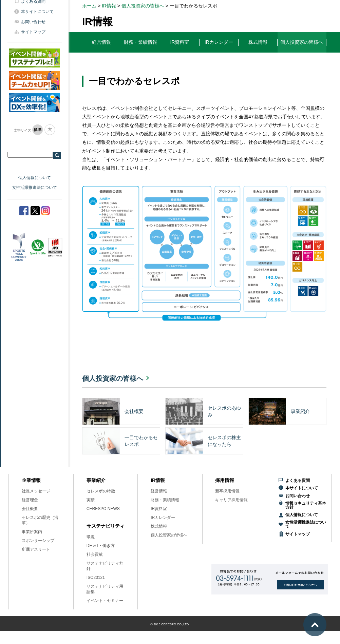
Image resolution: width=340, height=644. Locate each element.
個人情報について (35, 178)
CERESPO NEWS (103, 509)
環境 (91, 537)
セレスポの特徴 (101, 491)
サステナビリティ (106, 526)
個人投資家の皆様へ (143, 6)
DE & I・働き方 (101, 546)
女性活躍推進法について (35, 188)
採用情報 (225, 480)
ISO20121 (96, 578)
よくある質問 (298, 481)
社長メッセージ (36, 491)
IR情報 (109, 6)
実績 (91, 500)
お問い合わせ (33, 22)
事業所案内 (32, 532)
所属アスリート (36, 549)
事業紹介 (96, 480)
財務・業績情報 (165, 500)
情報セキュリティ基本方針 (306, 505)
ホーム (89, 6)
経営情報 (159, 491)
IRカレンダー (163, 518)
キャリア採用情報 (231, 500)
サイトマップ (33, 32)
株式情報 (159, 526)
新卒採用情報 (227, 491)
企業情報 (31, 480)
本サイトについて (37, 12)
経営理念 (30, 500)
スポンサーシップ (38, 541)
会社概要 (30, 509)
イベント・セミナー (105, 601)
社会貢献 (95, 554)
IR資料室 (159, 509)
